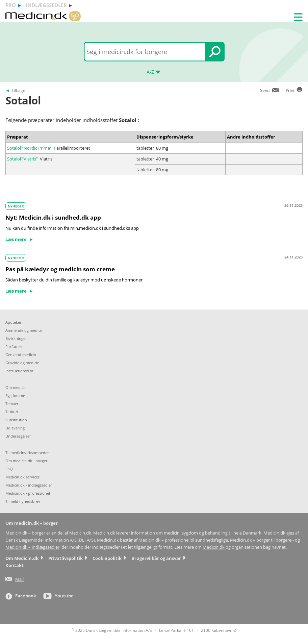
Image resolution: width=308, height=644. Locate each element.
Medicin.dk (214, 547)
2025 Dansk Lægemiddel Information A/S (112, 630)
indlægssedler (46, 5)
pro (11, 5)
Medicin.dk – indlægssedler (32, 547)
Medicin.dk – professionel (164, 540)
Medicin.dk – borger (250, 540)
